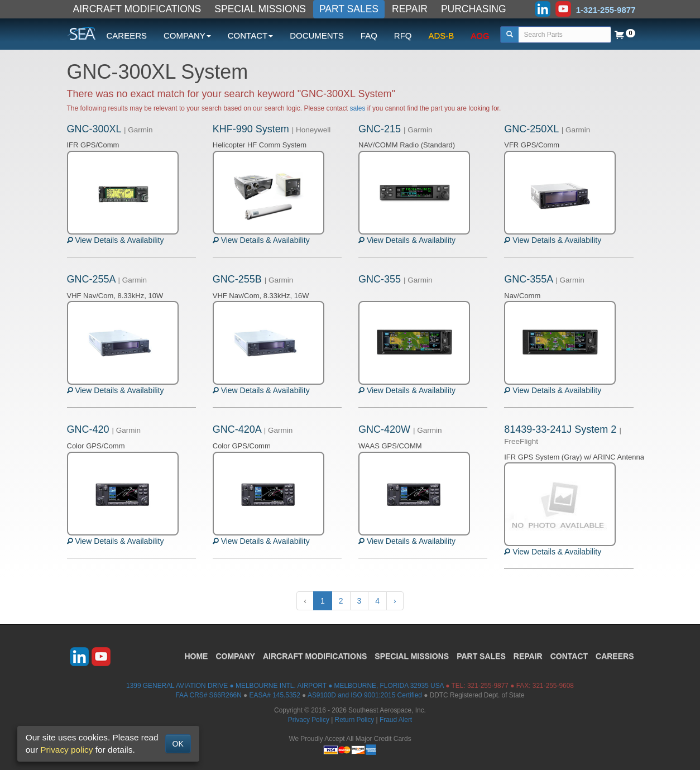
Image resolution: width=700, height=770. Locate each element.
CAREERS (127, 35)
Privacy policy (66, 750)
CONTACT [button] (250, 35)
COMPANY (235, 656)
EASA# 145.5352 (275, 695)
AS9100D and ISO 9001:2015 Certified (365, 695)
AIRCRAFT (315, 656)
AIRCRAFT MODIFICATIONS (137, 9)
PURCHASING (474, 9)
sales (357, 108)
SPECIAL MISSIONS (260, 9)
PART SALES (349, 9)
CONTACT (569, 656)
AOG (480, 35)
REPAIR (410, 9)
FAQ (369, 35)
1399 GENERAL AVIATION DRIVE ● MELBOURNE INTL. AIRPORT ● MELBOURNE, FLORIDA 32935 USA (285, 686)
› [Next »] (395, 601)
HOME (196, 656)
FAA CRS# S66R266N (208, 695)
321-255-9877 (488, 686)
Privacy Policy (309, 720)
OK (178, 744)
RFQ (403, 35)
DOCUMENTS (317, 35)
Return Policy (355, 720)
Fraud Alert (396, 720)
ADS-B (442, 35)
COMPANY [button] (187, 35)
